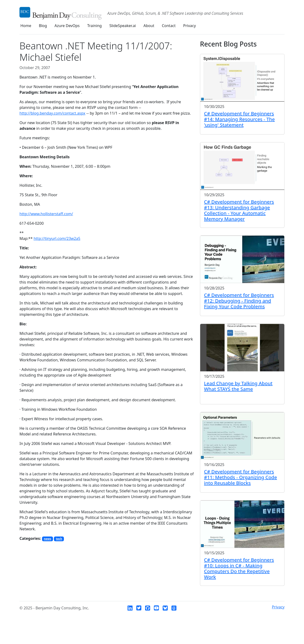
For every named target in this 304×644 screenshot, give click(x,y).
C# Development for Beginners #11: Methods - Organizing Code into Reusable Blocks (240, 477)
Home (26, 26)
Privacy (189, 26)
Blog (43, 26)
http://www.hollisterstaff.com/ (46, 214)
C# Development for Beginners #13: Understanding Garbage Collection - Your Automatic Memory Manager (239, 210)
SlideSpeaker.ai (123, 26)
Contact (169, 26)
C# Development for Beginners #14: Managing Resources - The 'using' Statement (239, 119)
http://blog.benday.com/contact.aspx (52, 113)
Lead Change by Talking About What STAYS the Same (238, 386)
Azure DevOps (67, 26)
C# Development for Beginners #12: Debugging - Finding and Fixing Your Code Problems (239, 301)
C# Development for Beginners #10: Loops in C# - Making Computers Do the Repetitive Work (239, 568)
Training (94, 26)
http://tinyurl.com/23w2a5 (57, 238)
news (47, 539)
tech (59, 539)
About (149, 26)
